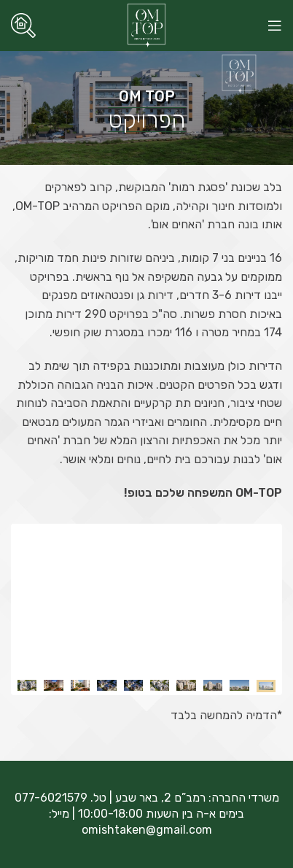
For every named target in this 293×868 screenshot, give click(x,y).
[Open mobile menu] (275, 26)
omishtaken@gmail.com (147, 830)
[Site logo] (147, 24)
